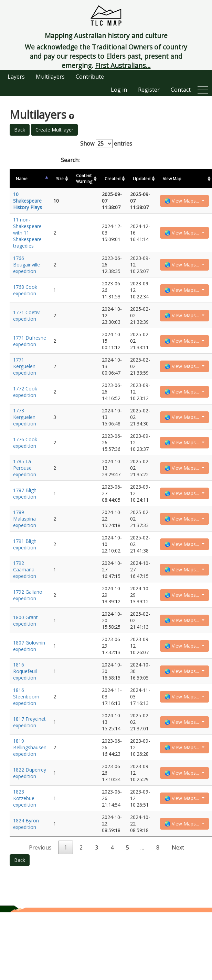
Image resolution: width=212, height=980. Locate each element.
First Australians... (123, 65)
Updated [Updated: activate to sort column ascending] (142, 179)
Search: (106, 160)
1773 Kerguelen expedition (25, 417)
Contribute (90, 77)
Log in (119, 90)
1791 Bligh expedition (25, 544)
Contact (181, 90)
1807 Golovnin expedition (29, 646)
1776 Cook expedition (25, 443)
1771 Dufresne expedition (30, 341)
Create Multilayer (54, 130)
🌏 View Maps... (182, 201)
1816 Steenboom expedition (26, 697)
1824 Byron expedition (26, 824)
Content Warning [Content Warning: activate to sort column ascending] (84, 179)
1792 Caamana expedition (25, 569)
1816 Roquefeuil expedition (25, 671)
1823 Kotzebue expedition (25, 798)
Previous (40, 847)
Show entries (106, 144)
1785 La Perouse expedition (25, 468)
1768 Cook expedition (25, 290)
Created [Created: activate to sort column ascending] (113, 179)
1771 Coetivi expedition (27, 316)
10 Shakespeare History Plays (28, 201)
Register (149, 90)
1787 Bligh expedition (25, 493)
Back (20, 130)
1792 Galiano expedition (28, 595)
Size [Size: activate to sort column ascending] (60, 179)
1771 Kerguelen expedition (25, 366)
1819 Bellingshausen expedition (30, 747)
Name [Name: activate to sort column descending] (22, 179)
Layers (16, 77)
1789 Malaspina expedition (25, 519)
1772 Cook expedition (25, 392)
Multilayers (50, 77)
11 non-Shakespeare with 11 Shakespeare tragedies (27, 233)
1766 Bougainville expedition (26, 265)
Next (178, 847)
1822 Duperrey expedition (30, 773)
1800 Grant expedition (25, 620)
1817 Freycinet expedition (29, 722)
